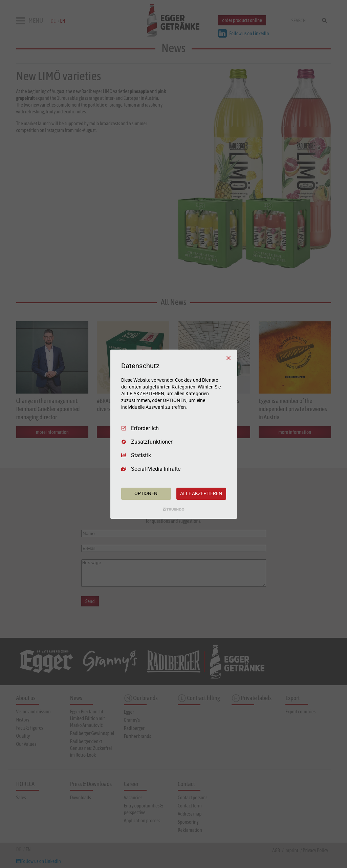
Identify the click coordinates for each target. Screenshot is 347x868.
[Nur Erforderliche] (229, 358)
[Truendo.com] (174, 509)
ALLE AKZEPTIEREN (201, 493)
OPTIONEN (146, 493)
